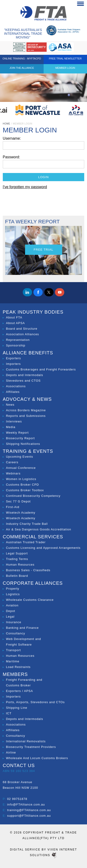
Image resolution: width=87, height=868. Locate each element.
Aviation (12, 605)
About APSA (16, 323)
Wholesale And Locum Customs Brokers (37, 758)
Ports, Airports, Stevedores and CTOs (35, 702)
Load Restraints (18, 667)
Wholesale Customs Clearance (30, 600)
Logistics (13, 594)
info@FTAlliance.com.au (26, 804)
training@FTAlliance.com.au (29, 810)
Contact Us (19, 765)
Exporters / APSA (19, 691)
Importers (13, 364)
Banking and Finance (22, 628)
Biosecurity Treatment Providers (31, 747)
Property (13, 589)
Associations (16, 386)
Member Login (65, 68)
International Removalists (26, 741)
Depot (11, 611)
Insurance (14, 622)
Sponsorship (16, 345)
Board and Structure (22, 329)
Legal (10, 617)
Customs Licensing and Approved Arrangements (43, 548)
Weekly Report (17, 433)
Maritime (13, 661)
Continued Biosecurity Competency (33, 496)
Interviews (14, 421)
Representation (18, 340)
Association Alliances (23, 334)
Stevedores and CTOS (23, 381)
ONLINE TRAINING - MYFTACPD (22, 59)
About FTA (14, 317)
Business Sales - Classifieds (28, 570)
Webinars (13, 473)
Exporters (14, 358)
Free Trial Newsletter (65, 59)
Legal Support (17, 553)
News (10, 405)
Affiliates (13, 392)
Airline (11, 752)
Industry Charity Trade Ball (27, 524)
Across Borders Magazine (26, 410)
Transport (13, 650)
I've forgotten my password (25, 187)
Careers (12, 462)
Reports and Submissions (26, 416)
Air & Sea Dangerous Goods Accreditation (39, 529)
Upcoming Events (20, 457)
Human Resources (20, 565)
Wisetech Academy (21, 513)
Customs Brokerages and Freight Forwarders (41, 369)
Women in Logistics (21, 479)
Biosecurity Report (20, 438)
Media (11, 427)
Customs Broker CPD (23, 485)
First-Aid (13, 507)
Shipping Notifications (23, 444)
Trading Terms (17, 559)
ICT (9, 713)
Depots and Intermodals (25, 375)
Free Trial (43, 250)
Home (6, 124)
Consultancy (16, 633)
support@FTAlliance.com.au (29, 816)
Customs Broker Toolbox (25, 490)
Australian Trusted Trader (26, 542)
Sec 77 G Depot (18, 501)
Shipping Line (17, 708)
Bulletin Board (17, 576)
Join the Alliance (22, 68)
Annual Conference (21, 468)
